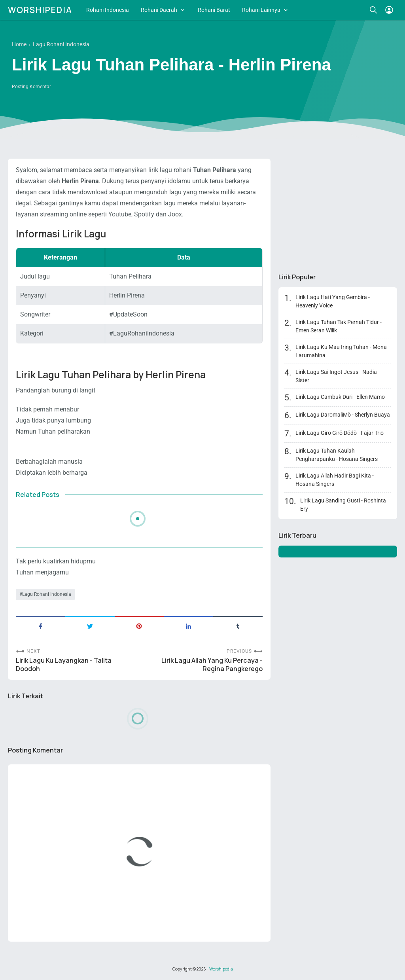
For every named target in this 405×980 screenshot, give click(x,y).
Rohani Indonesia (108, 10)
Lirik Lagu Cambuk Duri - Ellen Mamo (340, 397)
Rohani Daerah (159, 10)
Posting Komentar (31, 87)
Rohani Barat (214, 10)
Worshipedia (40, 10)
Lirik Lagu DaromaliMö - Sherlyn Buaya (343, 415)
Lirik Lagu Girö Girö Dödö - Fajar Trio (340, 433)
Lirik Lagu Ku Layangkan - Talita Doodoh (64, 665)
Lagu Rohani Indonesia (47, 594)
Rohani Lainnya (261, 10)
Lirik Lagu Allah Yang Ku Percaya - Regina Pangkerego (212, 665)
